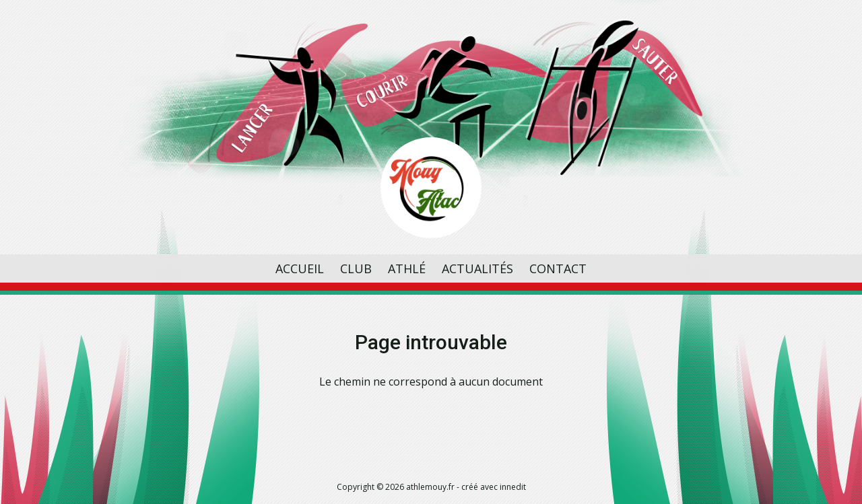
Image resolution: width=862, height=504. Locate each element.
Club (356, 268)
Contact (558, 268)
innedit (513, 487)
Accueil (300, 268)
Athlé (407, 268)
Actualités (477, 268)
